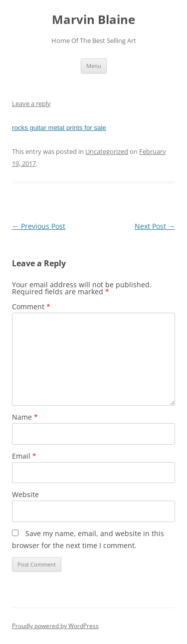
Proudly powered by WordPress (55, 626)
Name (25, 417)
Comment (31, 307)
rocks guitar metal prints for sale (59, 128)
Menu (94, 66)
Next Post (155, 226)
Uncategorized (107, 151)
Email (24, 456)
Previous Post (39, 226)
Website (25, 494)
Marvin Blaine (93, 20)
